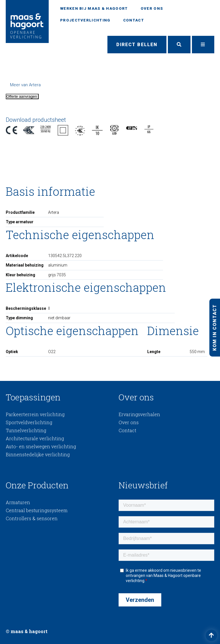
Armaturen (18, 502)
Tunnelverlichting (26, 430)
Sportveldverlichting (29, 422)
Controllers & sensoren (32, 518)
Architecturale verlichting (35, 438)
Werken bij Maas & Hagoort (94, 8)
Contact (134, 20)
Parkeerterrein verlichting (35, 414)
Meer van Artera (25, 85)
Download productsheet (36, 120)
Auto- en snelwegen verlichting (41, 446)
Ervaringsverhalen (139, 414)
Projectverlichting (85, 20)
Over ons (152, 8)
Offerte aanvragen (22, 96)
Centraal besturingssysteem (37, 510)
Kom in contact (214, 327)
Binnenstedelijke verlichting (38, 454)
